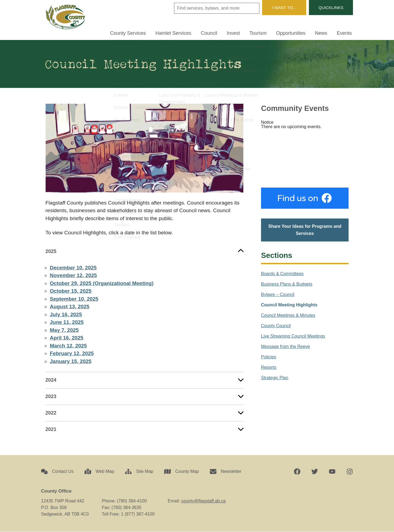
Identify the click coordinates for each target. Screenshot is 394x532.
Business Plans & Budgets (287, 284)
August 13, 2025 (70, 307)
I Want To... (281, 8)
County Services (145, 32)
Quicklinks (330, 8)
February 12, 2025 (72, 354)
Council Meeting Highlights (289, 305)
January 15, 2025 (71, 361)
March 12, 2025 (68, 346)
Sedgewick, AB (305, 159)
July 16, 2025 (66, 314)
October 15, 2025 (71, 291)
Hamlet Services (188, 32)
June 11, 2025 (67, 322)
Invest (244, 32)
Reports (269, 367)
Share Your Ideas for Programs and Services (305, 230)
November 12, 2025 (73, 276)
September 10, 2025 (74, 299)
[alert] (305, 125)
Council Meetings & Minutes (288, 315)
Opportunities (296, 32)
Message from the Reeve (286, 346)
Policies (269, 357)
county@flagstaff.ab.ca (203, 501)
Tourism (266, 32)
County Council (276, 326)
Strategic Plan (275, 378)
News (325, 32)
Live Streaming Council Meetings (293, 336)
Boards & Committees (282, 274)
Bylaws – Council (278, 294)
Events (345, 32)
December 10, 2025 (73, 268)
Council (222, 32)
